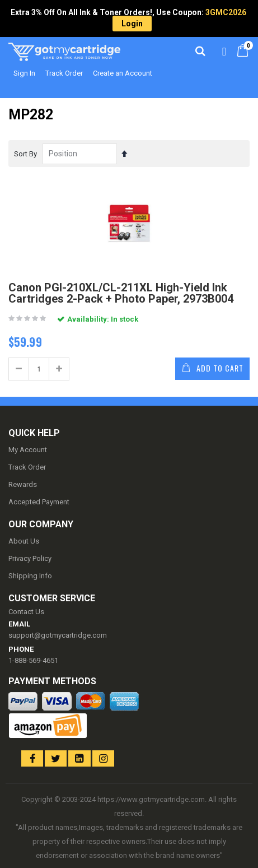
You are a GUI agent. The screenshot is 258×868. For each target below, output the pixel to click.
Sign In (24, 73)
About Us (24, 541)
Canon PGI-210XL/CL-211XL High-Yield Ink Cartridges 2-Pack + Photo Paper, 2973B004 (121, 293)
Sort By (25, 154)
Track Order (64, 73)
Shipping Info (30, 576)
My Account (28, 450)
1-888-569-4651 (33, 660)
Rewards (23, 484)
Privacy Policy (30, 558)
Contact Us (26, 612)
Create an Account (123, 73)
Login (132, 24)
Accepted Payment (39, 502)
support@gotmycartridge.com (58, 635)
